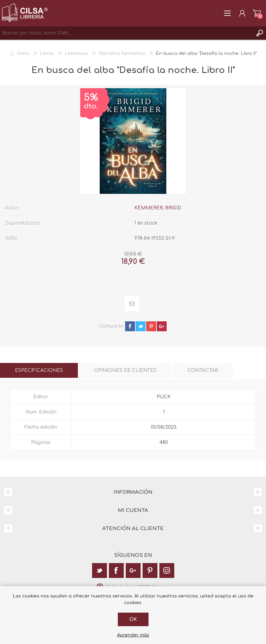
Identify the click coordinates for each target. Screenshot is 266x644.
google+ (162, 326)
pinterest (151, 326)
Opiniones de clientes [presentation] (125, 370)
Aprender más (133, 635)
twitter (141, 326)
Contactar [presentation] (203, 370)
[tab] (39, 370)
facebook (130, 326)
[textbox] (126, 33)
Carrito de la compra (257, 13)
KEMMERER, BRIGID (158, 208)
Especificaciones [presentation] (39, 370)
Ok (133, 619)
